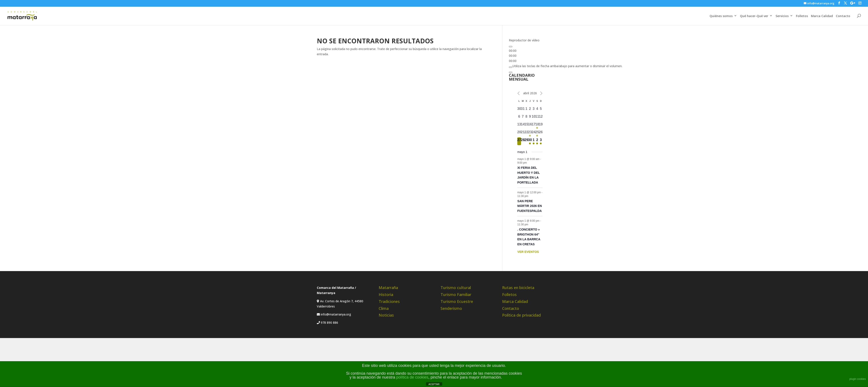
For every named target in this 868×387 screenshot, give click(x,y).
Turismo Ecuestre (457, 301)
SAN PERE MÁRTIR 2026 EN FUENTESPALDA (530, 206)
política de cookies (412, 377)
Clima (384, 308)
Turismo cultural (456, 288)
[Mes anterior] (519, 93)
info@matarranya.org (335, 314)
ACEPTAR (434, 384)
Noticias (386, 315)
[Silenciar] (511, 67)
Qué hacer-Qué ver (754, 16)
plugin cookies (858, 379)
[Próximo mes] (541, 93)
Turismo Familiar (456, 294)
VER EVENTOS (528, 252)
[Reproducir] (511, 47)
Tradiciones (389, 301)
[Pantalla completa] (511, 72)
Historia (386, 294)
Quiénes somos (721, 16)
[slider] (567, 66)
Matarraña (388, 288)
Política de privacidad (521, 315)
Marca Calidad (822, 16)
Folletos (802, 16)
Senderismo (451, 308)
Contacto (843, 16)
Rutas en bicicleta (518, 288)
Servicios (782, 16)
